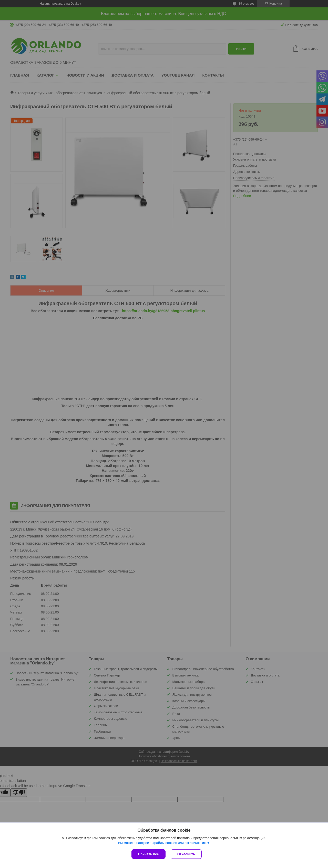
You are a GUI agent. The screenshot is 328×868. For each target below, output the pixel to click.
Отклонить (186, 854)
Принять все (148, 854)
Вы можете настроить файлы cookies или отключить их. (162, 843)
